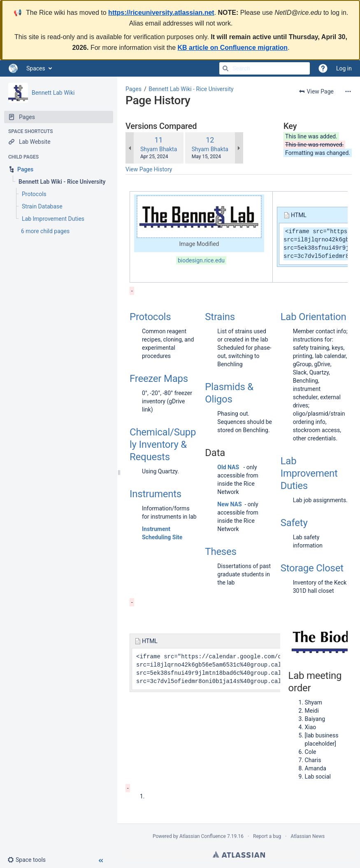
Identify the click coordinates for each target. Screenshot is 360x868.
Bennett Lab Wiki (53, 93)
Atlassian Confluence (203, 836)
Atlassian (239, 854)
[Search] (225, 68)
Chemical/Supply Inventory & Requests (163, 445)
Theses (221, 552)
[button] (30, 860)
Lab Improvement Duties (309, 473)
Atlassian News (308, 836)
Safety (294, 523)
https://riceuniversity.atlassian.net (161, 13)
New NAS (229, 504)
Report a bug (267, 836)
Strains (220, 317)
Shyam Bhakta (159, 149)
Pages (134, 89)
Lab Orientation (314, 317)
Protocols (150, 317)
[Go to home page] (13, 68)
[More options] (348, 91)
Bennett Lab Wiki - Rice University (191, 89)
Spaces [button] (36, 68)
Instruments (156, 494)
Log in (344, 68)
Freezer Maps (159, 379)
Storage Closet (312, 568)
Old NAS (228, 467)
